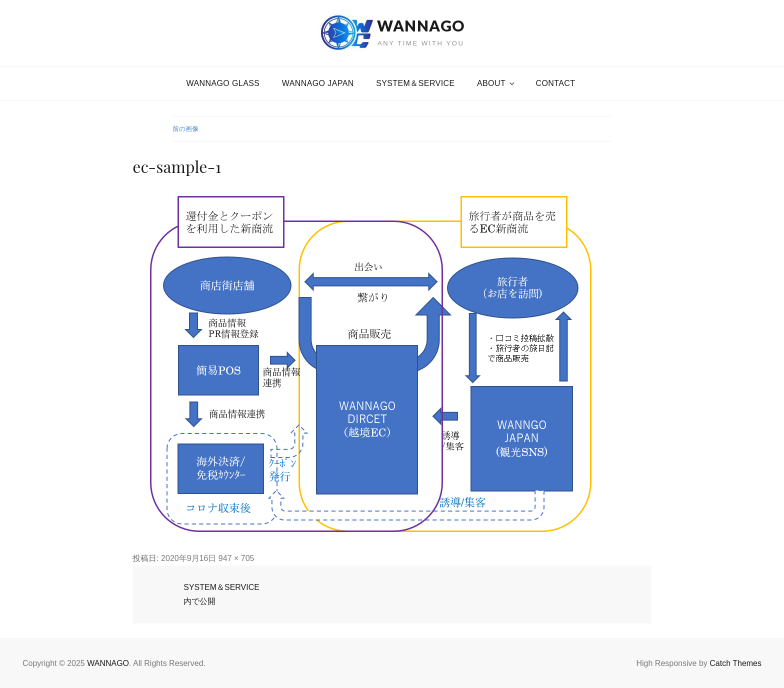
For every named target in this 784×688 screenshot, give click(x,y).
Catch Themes (735, 663)
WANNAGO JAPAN (318, 83)
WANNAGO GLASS (223, 83)
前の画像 (185, 129)
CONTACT (556, 83)
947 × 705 (236, 558)
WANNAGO (421, 25)
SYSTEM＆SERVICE (415, 83)
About (496, 83)
